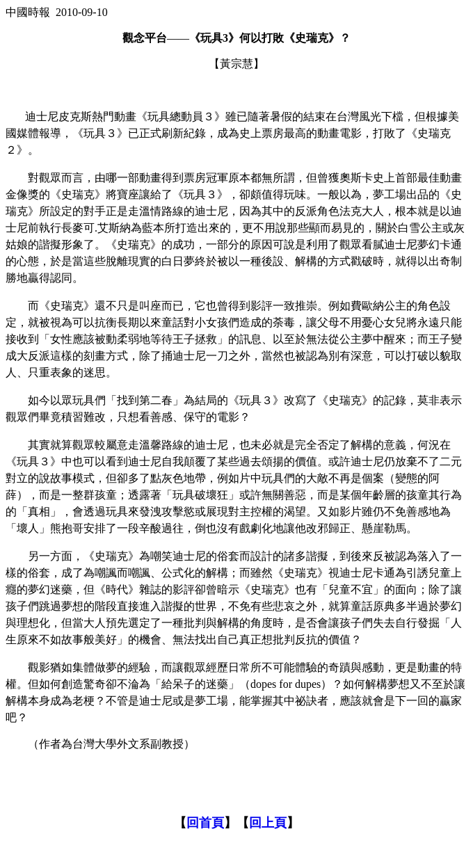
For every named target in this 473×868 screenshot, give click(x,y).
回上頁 (268, 823)
